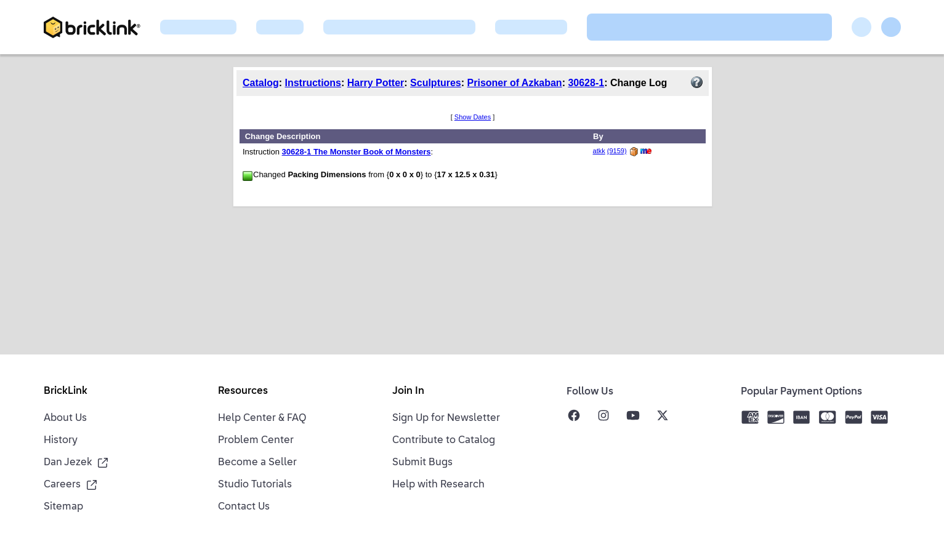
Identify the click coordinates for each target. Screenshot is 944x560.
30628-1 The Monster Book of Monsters (357, 152)
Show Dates (473, 117)
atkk (599, 151)
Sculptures (436, 83)
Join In (408, 391)
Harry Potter (376, 83)
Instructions (313, 83)
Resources (243, 391)
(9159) (617, 151)
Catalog (261, 83)
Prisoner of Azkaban (515, 83)
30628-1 (586, 83)
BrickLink (66, 391)
